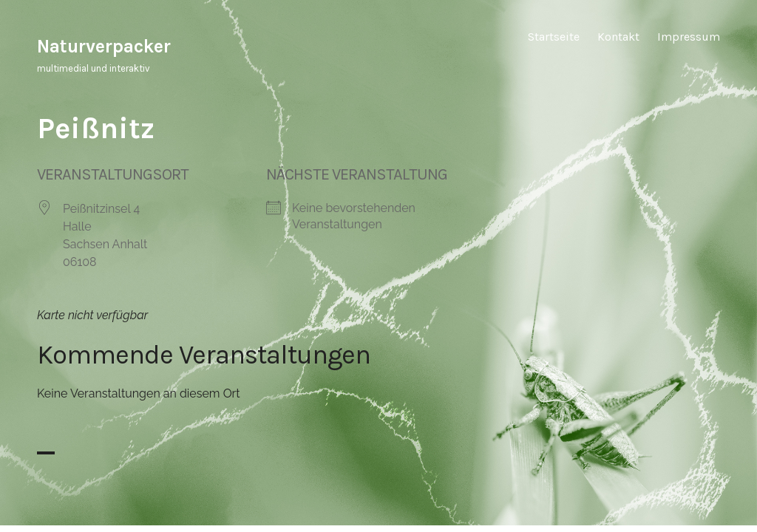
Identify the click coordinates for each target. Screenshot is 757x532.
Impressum (689, 37)
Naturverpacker (104, 46)
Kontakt (618, 37)
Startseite (554, 37)
